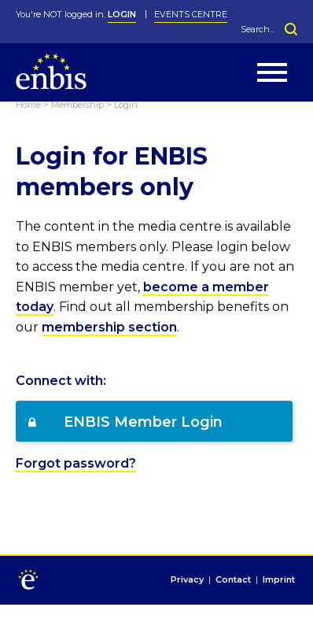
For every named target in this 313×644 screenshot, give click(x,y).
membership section (109, 327)
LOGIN (122, 14)
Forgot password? (76, 463)
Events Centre (191, 14)
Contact (233, 580)
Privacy (187, 580)
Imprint (279, 580)
